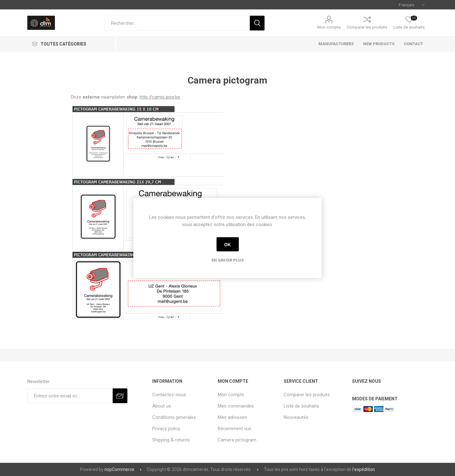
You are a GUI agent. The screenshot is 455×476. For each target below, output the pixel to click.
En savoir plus (227, 260)
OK (228, 244)
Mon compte (329, 27)
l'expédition (364, 469)
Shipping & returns (171, 440)
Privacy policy (166, 429)
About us (162, 406)
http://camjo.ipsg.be (160, 97)
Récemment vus (235, 429)
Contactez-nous (169, 395)
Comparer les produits (367, 27)
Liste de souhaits (301, 406)
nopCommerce (119, 469)
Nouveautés (296, 417)
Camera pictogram (237, 440)
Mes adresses (232, 417)
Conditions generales (174, 417)
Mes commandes (236, 406)
